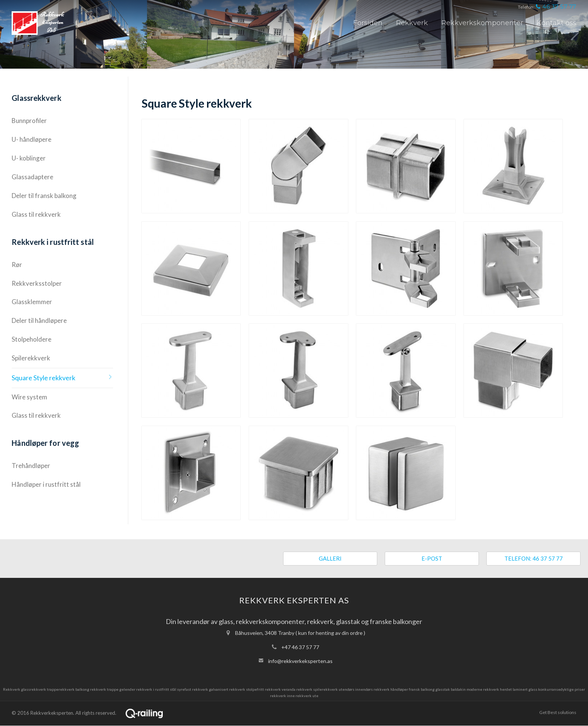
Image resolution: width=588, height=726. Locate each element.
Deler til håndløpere (39, 320)
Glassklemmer (32, 302)
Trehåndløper (31, 466)
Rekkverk (412, 23)
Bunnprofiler (29, 121)
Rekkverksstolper (37, 283)
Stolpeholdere (31, 339)
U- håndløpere (31, 139)
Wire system (29, 397)
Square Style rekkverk (43, 378)
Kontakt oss (556, 23)
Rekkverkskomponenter (482, 23)
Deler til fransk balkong (44, 196)
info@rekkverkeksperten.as (300, 661)
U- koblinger (29, 158)
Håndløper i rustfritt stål (46, 484)
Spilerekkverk (31, 358)
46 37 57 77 (556, 7)
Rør (17, 265)
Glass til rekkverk (36, 214)
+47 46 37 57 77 (300, 647)
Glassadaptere (32, 177)
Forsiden (368, 23)
